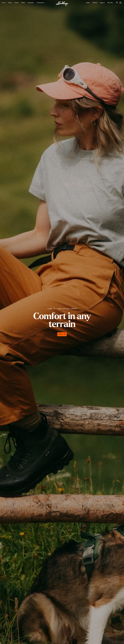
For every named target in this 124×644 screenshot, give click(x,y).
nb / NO (111, 3)
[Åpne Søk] (117, 3)
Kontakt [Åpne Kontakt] (95, 3)
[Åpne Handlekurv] (120, 3)
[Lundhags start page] (62, 4)
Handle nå (62, 334)
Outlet (88, 3)
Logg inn (102, 3)
